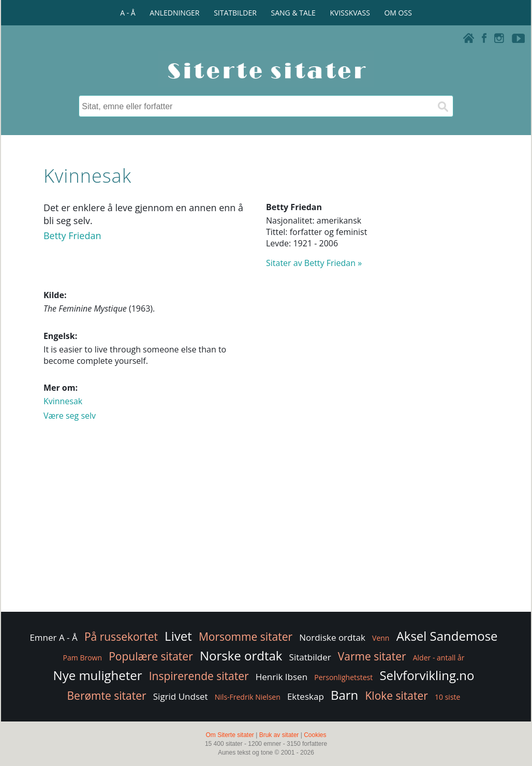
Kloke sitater (396, 696)
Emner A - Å (53, 637)
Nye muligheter (98, 675)
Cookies (315, 735)
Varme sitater (372, 656)
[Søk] (442, 106)
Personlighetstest (343, 677)
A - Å (128, 13)
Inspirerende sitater (199, 676)
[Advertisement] (266, 527)
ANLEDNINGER (174, 13)
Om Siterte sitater (230, 735)
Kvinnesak (63, 401)
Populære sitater (151, 656)
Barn (344, 695)
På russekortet (121, 637)
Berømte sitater (107, 696)
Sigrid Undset (181, 696)
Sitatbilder (310, 657)
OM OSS (398, 13)
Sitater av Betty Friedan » (314, 263)
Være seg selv (70, 416)
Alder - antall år (439, 658)
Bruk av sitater (279, 735)
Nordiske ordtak (332, 637)
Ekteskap (306, 696)
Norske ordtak (241, 655)
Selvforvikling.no (427, 675)
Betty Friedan (72, 235)
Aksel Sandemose (447, 636)
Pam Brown (83, 658)
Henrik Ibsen (282, 677)
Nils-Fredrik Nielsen (248, 697)
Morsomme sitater (246, 637)
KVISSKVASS (350, 13)
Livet (178, 636)
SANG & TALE (293, 13)
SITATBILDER (235, 13)
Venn (381, 638)
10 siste (447, 697)
